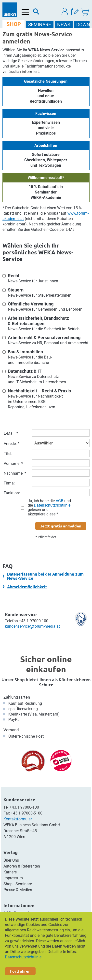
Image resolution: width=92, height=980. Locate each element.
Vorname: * (13, 463)
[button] (65, 12)
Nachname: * (15, 473)
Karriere (10, 872)
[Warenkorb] (85, 12)
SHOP (14, 24)
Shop (8, 884)
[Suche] (36, 13)
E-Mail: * (11, 433)
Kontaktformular (18, 819)
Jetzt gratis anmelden (61, 526)
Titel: (8, 454)
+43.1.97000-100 (24, 807)
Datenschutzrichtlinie (23, 957)
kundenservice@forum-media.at (32, 626)
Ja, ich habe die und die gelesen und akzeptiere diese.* (49, 508)
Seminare (24, 884)
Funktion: (12, 493)
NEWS (64, 25)
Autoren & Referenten (22, 866)
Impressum (13, 878)
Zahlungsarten (17, 697)
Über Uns (11, 860)
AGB (59, 501)
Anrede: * (12, 444)
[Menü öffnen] (25, 12)
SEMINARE (40, 25)
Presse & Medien (18, 890)
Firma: (9, 483)
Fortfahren (20, 971)
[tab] (46, 576)
